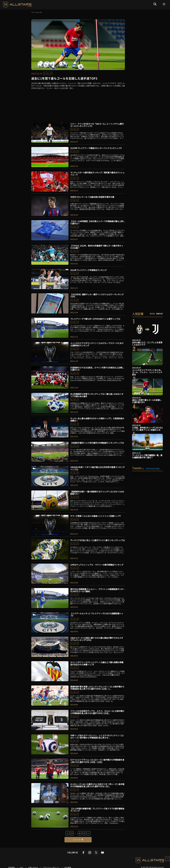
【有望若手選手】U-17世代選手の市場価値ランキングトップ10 (97, 443)
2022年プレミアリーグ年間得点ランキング (88, 270)
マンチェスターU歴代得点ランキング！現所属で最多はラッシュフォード (97, 174)
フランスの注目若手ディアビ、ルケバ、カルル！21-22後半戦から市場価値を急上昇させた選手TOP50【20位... (97, 712)
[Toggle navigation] (164, 4)
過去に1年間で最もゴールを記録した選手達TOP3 (147, 401)
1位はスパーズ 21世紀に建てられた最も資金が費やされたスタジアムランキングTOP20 (97, 639)
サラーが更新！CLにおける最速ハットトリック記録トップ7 (96, 516)
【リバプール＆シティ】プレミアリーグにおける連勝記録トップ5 (97, 615)
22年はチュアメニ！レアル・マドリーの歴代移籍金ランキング (97, 565)
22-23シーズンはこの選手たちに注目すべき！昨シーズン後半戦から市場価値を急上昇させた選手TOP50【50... (97, 785)
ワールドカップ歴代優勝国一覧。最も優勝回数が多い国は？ (147, 456)
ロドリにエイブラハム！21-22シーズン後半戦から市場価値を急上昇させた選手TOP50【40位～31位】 (97, 761)
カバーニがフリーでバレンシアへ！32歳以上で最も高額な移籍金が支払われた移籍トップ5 (97, 663)
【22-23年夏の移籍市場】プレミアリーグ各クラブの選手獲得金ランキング (97, 810)
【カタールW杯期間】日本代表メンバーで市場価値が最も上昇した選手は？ (98, 222)
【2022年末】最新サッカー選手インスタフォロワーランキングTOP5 (97, 295)
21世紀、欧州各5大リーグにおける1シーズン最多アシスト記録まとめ (147, 429)
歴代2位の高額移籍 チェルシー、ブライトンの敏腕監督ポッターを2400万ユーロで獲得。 (97, 590)
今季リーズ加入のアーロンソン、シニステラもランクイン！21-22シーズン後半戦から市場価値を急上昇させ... (97, 737)
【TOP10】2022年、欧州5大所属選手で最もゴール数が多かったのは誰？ (97, 247)
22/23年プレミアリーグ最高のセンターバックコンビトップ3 (96, 148)
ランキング (48, 73)
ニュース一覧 (78, 839)
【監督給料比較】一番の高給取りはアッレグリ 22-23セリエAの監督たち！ (97, 493)
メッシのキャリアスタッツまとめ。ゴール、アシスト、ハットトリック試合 (147, 372)
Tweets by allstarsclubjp (143, 474)
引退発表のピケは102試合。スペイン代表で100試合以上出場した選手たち (97, 369)
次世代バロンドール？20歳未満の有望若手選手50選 (92, 197)
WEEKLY (152, 314)
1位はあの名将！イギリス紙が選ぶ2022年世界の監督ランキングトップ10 (97, 468)
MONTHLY (160, 314)
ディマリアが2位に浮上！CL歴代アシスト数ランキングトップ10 (98, 540)
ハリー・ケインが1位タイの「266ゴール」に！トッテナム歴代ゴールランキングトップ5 (97, 125)
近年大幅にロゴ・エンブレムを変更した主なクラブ (147, 344)
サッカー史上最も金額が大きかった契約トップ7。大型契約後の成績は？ (97, 419)
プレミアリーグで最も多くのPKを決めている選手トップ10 (95, 319)
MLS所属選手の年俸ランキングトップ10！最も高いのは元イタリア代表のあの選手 (97, 395)
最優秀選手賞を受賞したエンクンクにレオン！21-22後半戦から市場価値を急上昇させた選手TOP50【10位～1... (97, 688)
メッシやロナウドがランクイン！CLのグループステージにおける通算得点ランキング (97, 344)
